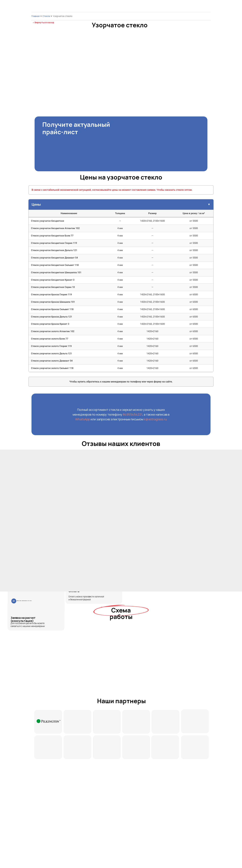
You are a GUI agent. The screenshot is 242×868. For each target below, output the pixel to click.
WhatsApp (83, 419)
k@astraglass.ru (155, 419)
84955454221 (133, 414)
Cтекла (46, 16)
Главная (36, 16)
